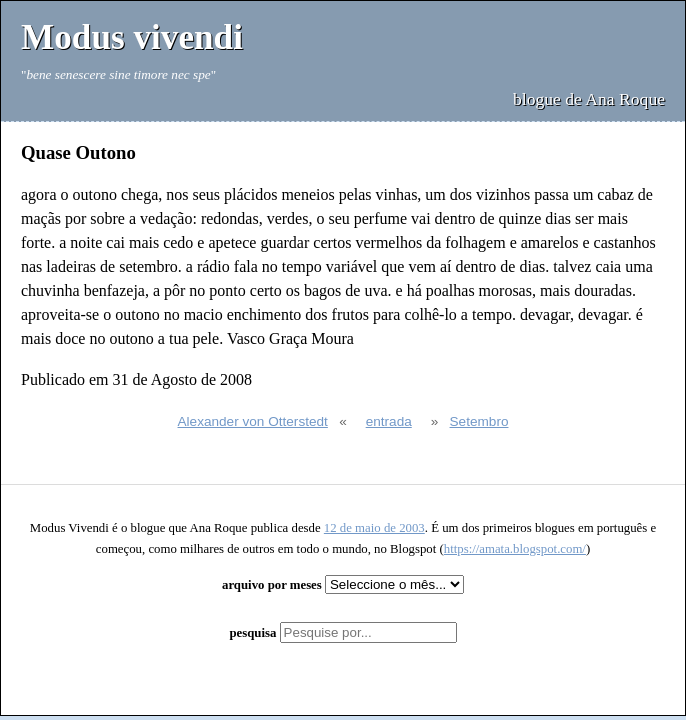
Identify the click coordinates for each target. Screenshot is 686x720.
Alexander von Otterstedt (253, 421)
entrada (389, 421)
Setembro (479, 421)
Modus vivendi (132, 37)
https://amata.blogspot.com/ (515, 549)
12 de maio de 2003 (374, 528)
